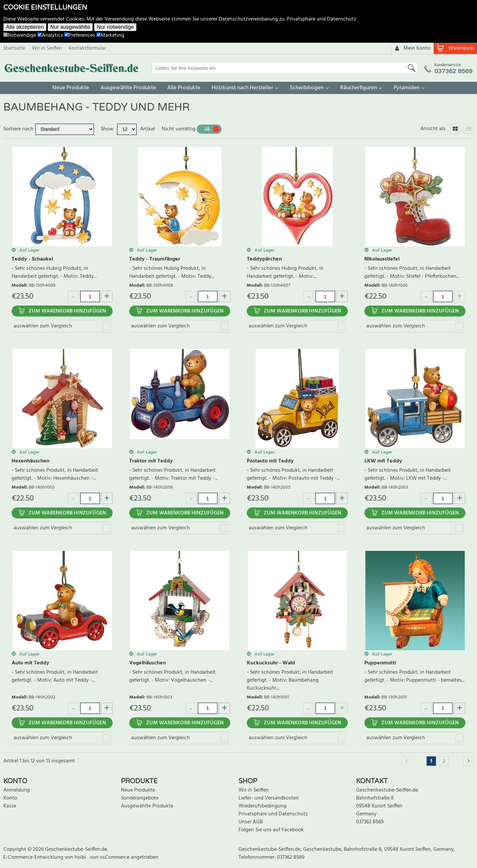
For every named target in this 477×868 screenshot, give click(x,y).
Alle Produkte (184, 88)
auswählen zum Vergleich (43, 326)
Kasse (10, 806)
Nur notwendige (115, 27)
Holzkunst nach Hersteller (242, 88)
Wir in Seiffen (47, 48)
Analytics (50, 35)
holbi (81, 857)
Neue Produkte (71, 88)
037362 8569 (370, 822)
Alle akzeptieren (25, 27)
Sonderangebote (140, 798)
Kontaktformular (87, 48)
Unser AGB (251, 822)
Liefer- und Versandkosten (269, 798)
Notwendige (20, 35)
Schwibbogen (307, 88)
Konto (10, 798)
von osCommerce (110, 857)
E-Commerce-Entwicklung (34, 857)
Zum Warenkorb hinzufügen (67, 311)
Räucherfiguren (359, 88)
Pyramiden (406, 88)
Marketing (110, 35)
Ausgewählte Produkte (128, 88)
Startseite (14, 48)
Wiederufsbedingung (263, 806)
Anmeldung (17, 790)
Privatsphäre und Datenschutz (321, 19)
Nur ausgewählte (70, 27)
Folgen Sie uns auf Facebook (271, 830)
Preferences (80, 35)
